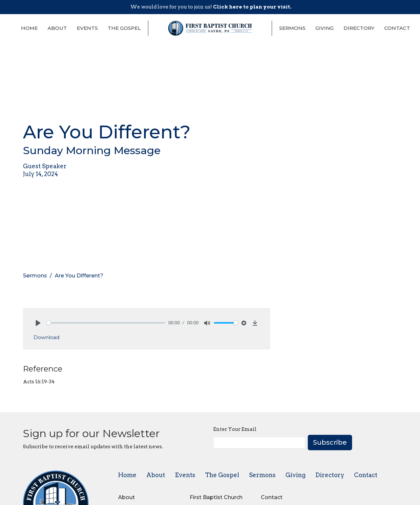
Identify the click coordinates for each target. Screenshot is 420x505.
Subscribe (330, 442)
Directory (359, 28)
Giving (325, 28)
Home (29, 28)
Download (46, 337)
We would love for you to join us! (211, 7)
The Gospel (124, 28)
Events (87, 28)
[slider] (106, 323)
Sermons (292, 28)
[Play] (38, 323)
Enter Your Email (235, 429)
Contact (397, 28)
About (57, 28)
